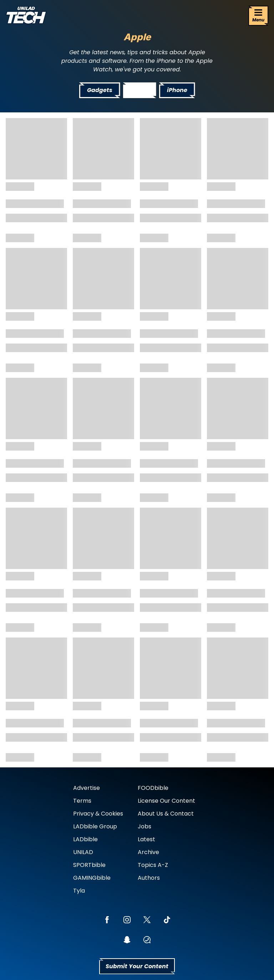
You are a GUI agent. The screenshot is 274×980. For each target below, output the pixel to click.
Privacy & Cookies (98, 814)
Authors (149, 878)
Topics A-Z (153, 865)
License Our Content (166, 801)
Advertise (87, 788)
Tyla (79, 891)
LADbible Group (95, 826)
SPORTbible (89, 865)
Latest (146, 839)
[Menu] (258, 16)
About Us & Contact (166, 814)
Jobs (144, 826)
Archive (148, 852)
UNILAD (83, 852)
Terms (82, 801)
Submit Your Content (137, 966)
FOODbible (153, 788)
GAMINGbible (92, 878)
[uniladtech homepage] (26, 16)
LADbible (85, 839)
